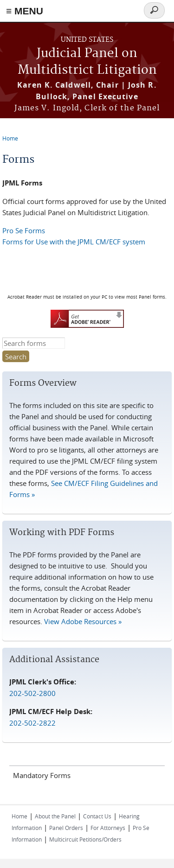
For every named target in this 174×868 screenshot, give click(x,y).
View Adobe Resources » (83, 621)
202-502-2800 (32, 693)
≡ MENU (25, 11)
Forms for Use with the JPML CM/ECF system (74, 242)
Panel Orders (66, 828)
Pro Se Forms (24, 230)
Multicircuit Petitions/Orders (85, 839)
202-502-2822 (32, 723)
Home (10, 138)
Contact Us (97, 816)
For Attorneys (108, 828)
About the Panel (55, 816)
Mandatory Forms (42, 775)
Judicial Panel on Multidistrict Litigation (87, 62)
